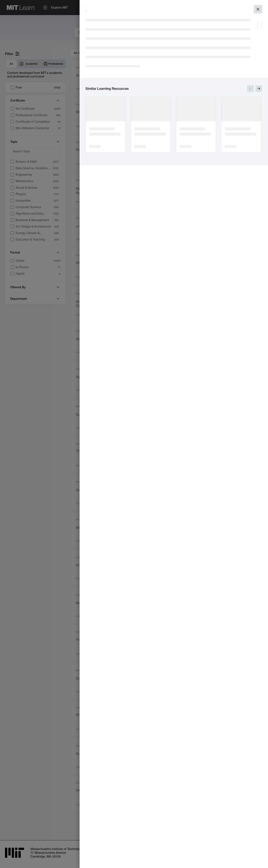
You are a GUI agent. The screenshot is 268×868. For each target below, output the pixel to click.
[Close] (258, 9)
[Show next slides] (259, 89)
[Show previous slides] (250, 89)
